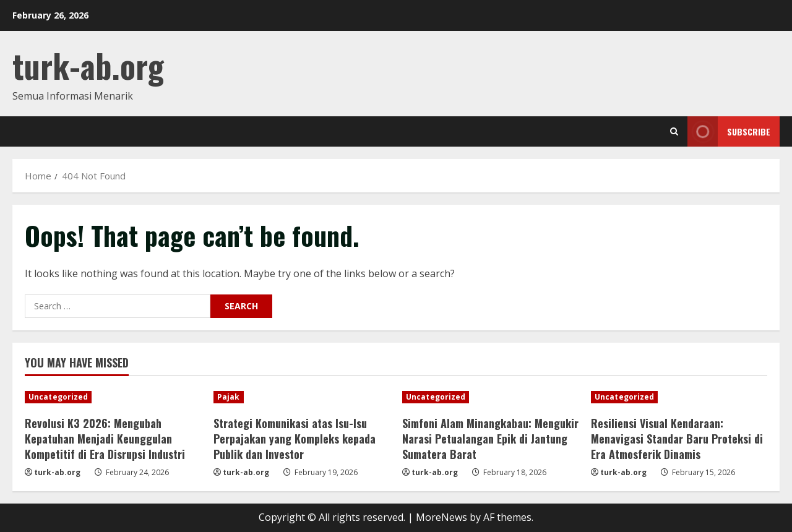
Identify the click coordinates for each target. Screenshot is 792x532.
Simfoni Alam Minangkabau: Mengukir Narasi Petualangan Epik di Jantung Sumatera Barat (490, 439)
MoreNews (441, 517)
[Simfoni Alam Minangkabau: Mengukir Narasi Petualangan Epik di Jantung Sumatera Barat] (490, 397)
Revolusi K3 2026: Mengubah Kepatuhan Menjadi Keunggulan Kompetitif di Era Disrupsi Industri (105, 439)
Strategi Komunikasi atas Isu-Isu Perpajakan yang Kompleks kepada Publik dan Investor (295, 439)
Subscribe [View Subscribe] (729, 131)
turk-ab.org (88, 65)
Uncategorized (58, 397)
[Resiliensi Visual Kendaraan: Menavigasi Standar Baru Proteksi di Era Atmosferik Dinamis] (679, 397)
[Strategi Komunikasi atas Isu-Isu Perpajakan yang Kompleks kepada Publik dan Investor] (302, 397)
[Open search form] (674, 131)
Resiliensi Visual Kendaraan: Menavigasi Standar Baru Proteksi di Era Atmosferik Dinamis (677, 439)
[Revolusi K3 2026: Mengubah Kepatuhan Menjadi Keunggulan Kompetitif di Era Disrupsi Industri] (113, 397)
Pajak (229, 397)
